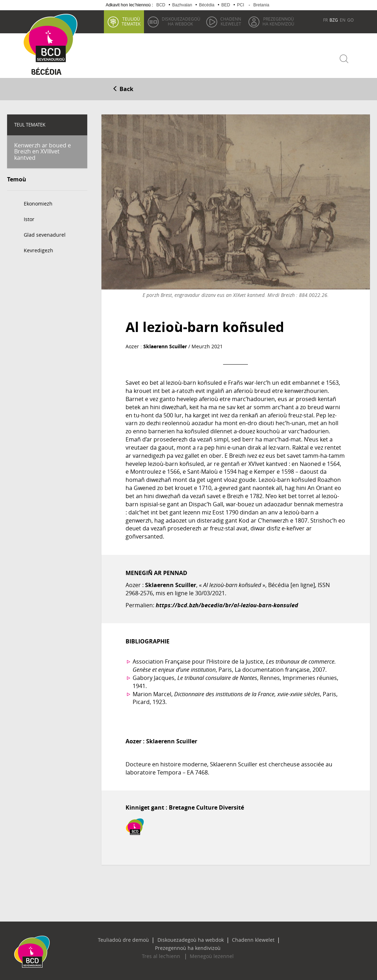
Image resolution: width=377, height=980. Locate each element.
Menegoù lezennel (208, 946)
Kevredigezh (38, 249)
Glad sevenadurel (45, 233)
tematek (131, 21)
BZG (334, 20)
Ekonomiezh (38, 202)
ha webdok (181, 21)
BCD (161, 5)
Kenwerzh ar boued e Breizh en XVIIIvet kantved (43, 150)
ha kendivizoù (278, 21)
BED (226, 5)
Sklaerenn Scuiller (165, 345)
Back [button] (123, 88)
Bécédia (207, 5)
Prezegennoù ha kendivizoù (268, 938)
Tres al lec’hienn (165, 946)
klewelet (230, 21)
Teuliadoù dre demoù (100, 938)
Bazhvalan (182, 5)
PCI (240, 5)
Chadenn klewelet (214, 938)
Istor (29, 218)
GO (350, 20)
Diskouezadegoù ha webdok (159, 938)
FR (325, 20)
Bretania (261, 5)
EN (343, 20)
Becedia (49, 71)
